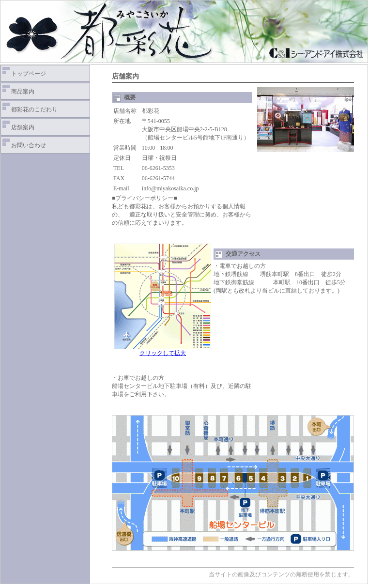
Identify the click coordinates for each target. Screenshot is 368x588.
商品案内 (23, 92)
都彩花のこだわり (34, 109)
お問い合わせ (29, 145)
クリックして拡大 (163, 350)
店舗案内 (23, 127)
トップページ (29, 74)
